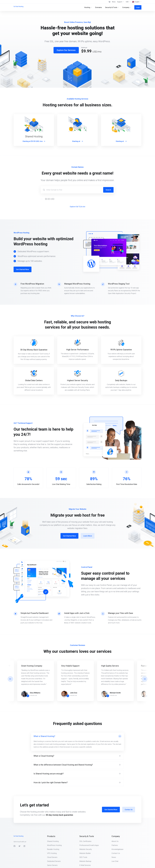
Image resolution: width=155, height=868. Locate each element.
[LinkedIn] (24, 846)
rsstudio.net (33, 695)
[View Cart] (110, 2)
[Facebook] (14, 846)
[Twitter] (19, 846)
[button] (145, 679)
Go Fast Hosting (18, 6)
